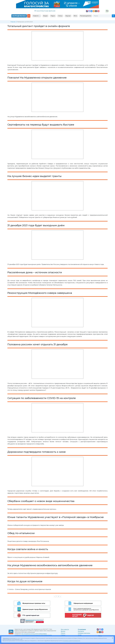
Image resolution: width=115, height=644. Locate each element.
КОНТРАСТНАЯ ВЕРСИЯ (45, 11)
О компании (82, 629)
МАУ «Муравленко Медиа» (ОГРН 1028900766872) (34, 634)
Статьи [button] (60, 16)
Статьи (63, 635)
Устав (80, 635)
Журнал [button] (68, 16)
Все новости (65, 629)
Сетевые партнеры (84, 633)
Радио (63, 633)
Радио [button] (53, 16)
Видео (63, 631)
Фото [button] (75, 16)
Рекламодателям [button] (86, 16)
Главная (13, 22)
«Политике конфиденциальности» (71, 641)
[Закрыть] (112, 638)
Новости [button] (36, 16)
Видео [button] (45, 16)
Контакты (81, 631)
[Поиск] (102, 16)
